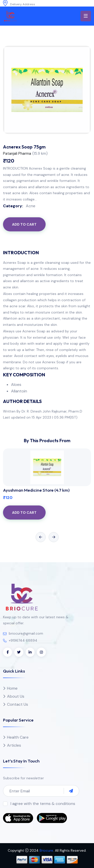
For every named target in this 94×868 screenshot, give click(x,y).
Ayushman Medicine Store (36, 490)
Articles (14, 745)
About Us (16, 696)
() (40, 154)
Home (12, 688)
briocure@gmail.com (26, 633)
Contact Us (18, 704)
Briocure (46, 850)
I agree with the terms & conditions (43, 804)
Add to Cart (24, 224)
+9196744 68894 (23, 640)
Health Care (18, 737)
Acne (31, 206)
